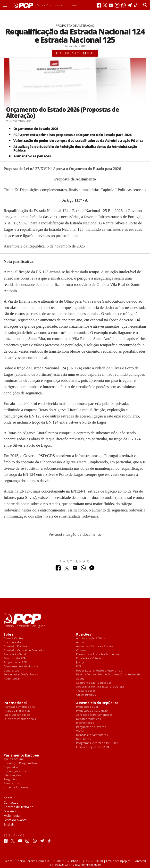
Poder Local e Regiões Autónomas (99, 671)
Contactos (11, 802)
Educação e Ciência (89, 659)
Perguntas (10, 779)
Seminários (11, 783)
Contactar (140, 861)
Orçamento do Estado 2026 (36, 129)
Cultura (81, 651)
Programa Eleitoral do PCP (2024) (98, 743)
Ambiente (83, 642)
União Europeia (86, 695)
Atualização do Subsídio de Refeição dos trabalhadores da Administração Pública (75, 148)
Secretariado (12, 642)
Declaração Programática (20, 763)
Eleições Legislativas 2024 (93, 747)
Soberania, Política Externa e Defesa (100, 687)
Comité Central (14, 638)
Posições (84, 634)
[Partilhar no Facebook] (58, 569)
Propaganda (60, 864)
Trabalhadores (86, 691)
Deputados (83, 739)
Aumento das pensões (32, 156)
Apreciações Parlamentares (94, 715)
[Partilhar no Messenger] (92, 569)
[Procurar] (144, 5)
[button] (5, 5)
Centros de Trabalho (19, 807)
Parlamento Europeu (21, 755)
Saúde (80, 679)
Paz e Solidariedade (17, 715)
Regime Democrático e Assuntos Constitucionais (108, 675)
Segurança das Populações (94, 683)
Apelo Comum (13, 759)
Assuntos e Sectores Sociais (95, 646)
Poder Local (12, 679)
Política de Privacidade (86, 864)
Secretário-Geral (15, 654)
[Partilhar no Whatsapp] (83, 569)
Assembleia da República (97, 703)
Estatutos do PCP (15, 659)
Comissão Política (15, 646)
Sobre (9, 634)
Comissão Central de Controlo (24, 651)
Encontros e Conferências (21, 675)
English (9, 824)
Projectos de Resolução (92, 711)
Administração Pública (91, 638)
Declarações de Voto (17, 771)
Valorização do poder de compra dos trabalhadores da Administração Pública (78, 140)
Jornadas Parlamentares (92, 735)
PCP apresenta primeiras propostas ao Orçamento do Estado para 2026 (72, 135)
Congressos (11, 671)
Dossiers (10, 811)
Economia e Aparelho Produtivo (98, 654)
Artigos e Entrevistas (17, 711)
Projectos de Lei (87, 707)
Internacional (15, 703)
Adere (8, 798)
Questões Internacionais (20, 719)
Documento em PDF (75, 53)
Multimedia (12, 816)
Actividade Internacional (20, 707)
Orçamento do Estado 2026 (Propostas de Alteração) (62, 112)
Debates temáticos (88, 719)
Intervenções (85, 723)
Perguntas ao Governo (91, 727)
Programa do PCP (15, 662)
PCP (79, 667)
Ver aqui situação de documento (75, 534)
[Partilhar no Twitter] (67, 569)
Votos (80, 731)
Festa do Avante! (16, 820)
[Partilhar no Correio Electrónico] (75, 569)
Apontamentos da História (21, 667)
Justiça (80, 662)
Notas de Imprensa (16, 787)
